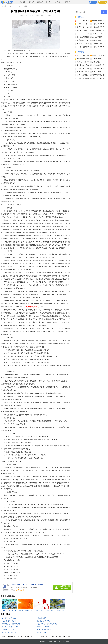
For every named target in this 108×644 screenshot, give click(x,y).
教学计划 (26, 6)
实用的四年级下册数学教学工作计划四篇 (19, 636)
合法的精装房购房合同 (44, 630)
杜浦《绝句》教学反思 (44, 621)
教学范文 (49, 2)
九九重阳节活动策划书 (9, 621)
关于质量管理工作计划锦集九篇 (47, 624)
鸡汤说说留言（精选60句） (10, 627)
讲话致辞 (58, 2)
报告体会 (31, 2)
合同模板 (67, 2)
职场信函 (40, 2)
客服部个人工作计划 (43, 627)
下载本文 (49, 15)
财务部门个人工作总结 (9, 618)
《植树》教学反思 (42, 633)
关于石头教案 (97, 62)
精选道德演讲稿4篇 (83, 72)
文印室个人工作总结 (8, 630)
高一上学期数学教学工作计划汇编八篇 (58, 636)
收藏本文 (37, 15)
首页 (10, 6)
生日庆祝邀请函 (42, 618)
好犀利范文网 (51, 642)
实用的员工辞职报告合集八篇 (11, 624)
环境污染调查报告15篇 (9, 633)
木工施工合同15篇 (83, 55)
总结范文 (22, 2)
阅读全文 (43, 15)
